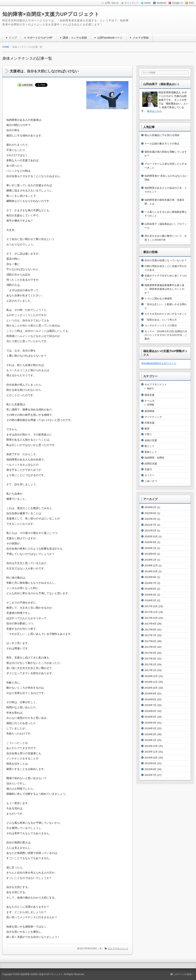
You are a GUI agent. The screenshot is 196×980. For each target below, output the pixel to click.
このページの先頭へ (182, 974)
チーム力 (149, 401)
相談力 (150, 388)
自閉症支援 (151, 464)
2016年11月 (151, 682)
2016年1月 (150, 740)
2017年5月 (150, 647)
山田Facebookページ (110, 38)
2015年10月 (151, 758)
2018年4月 (150, 595)
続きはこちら (154, 111)
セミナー (149, 475)
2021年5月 (150, 531)
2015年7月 (150, 775)
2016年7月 (150, 705)
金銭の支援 (151, 440)
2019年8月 (150, 554)
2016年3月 (150, 728)
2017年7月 (150, 635)
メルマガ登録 (141, 38)
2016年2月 (150, 734)
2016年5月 (150, 717)
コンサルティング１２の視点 (161, 325)
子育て (148, 434)
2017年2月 (150, 664)
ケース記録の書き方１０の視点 (162, 144)
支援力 (148, 469)
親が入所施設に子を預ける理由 (162, 135)
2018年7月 (150, 583)
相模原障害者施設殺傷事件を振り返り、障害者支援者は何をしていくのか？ (164, 289)
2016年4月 (150, 723)
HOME (6, 47)
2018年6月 (150, 589)
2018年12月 (151, 565)
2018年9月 (150, 577)
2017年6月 (150, 641)
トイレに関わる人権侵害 (158, 299)
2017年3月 (150, 659)
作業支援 (149, 423)
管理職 (150, 405)
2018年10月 (151, 571)
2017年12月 (151, 606)
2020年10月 (151, 536)
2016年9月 (150, 693)
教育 (147, 429)
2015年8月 (150, 769)
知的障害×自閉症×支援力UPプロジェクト (51, 14)
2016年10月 (151, 688)
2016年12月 (151, 676)
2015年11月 (151, 752)
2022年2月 (150, 519)
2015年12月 (151, 746)
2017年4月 (150, 653)
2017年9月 (150, 624)
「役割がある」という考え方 (161, 320)
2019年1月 (150, 560)
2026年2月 (150, 507)
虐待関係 (149, 411)
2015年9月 (150, 763)
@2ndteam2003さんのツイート (159, 363)
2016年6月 (150, 711)
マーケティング (153, 417)
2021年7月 (150, 525)
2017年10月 (151, 618)
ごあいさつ (151, 481)
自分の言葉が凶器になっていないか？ (166, 260)
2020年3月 (150, 542)
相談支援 (149, 395)
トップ (13, 38)
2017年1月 (150, 670)
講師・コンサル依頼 (75, 38)
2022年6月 (150, 513)
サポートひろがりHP (40, 38)
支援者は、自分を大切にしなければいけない (44, 71)
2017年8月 (150, 630)
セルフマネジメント (118, 949)
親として (149, 446)
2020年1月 (150, 548)
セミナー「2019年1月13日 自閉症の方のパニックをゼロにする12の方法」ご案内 (166, 335)
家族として (151, 452)
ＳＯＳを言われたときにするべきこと (166, 314)
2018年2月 (150, 600)
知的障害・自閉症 (154, 458)
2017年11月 (151, 612)
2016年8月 (150, 699)
